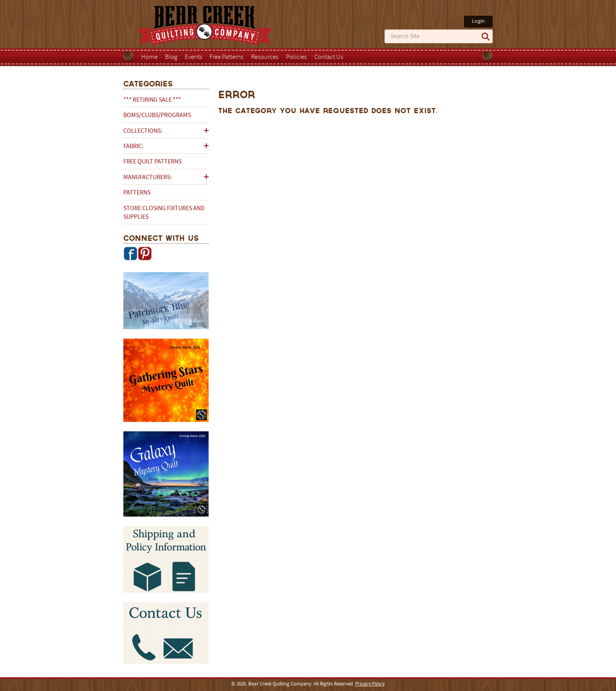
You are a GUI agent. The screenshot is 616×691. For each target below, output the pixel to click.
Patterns (137, 193)
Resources (265, 57)
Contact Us (329, 57)
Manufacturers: (148, 178)
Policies (296, 57)
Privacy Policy (370, 684)
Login (478, 21)
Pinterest (145, 253)
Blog (171, 57)
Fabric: (133, 147)
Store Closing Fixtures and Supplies (164, 213)
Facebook (130, 253)
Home (149, 57)
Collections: (143, 131)
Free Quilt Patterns (152, 162)
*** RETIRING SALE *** (152, 100)
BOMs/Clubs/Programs (157, 115)
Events (193, 57)
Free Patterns (226, 57)
